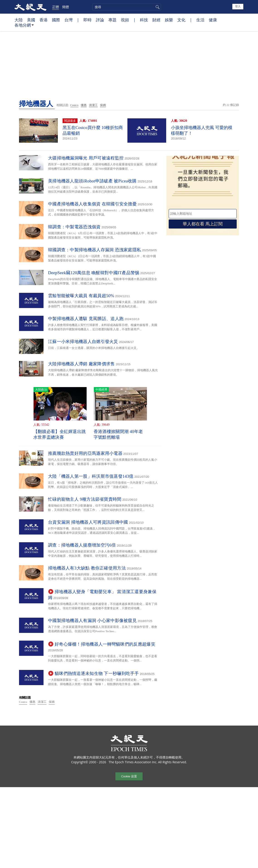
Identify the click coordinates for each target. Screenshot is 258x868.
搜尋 (157, 7)
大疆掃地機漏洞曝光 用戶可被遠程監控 (86, 158)
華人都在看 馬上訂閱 (203, 224)
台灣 (68, 20)
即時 (88, 20)
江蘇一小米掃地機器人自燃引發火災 (83, 342)
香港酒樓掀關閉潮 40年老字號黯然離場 (118, 434)
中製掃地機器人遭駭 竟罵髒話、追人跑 (86, 319)
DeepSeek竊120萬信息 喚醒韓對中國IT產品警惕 (94, 273)
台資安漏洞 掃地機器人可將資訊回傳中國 (88, 522)
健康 (213, 20)
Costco (74, 105)
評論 (100, 20)
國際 (56, 20)
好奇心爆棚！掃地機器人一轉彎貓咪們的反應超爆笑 (105, 644)
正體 (56, 7)
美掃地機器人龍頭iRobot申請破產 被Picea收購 (92, 181)
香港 (44, 20)
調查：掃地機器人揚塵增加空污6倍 (82, 545)
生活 (200, 20)
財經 (156, 20)
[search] (127, 7)
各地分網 (24, 27)
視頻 (125, 20)
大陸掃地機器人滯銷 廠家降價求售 (82, 364)
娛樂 (169, 20)
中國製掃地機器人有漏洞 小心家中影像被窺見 (92, 621)
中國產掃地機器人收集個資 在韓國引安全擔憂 (92, 204)
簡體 (66, 7)
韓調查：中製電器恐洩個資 (74, 227)
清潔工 (93, 105)
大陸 (19, 20)
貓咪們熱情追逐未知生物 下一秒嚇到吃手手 (97, 673)
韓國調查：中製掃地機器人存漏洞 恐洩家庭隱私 (95, 250)
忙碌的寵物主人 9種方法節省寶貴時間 (85, 499)
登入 (238, 6)
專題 (112, 20)
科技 (144, 20)
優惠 (84, 105)
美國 (31, 20)
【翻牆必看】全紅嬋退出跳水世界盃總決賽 (60, 434)
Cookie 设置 (129, 776)
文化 (181, 20)
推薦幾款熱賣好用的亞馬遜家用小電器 (85, 453)
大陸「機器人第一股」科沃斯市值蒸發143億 (91, 476)
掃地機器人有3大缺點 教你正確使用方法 (87, 568)
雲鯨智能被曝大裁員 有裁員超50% (81, 296)
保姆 (103, 105)
